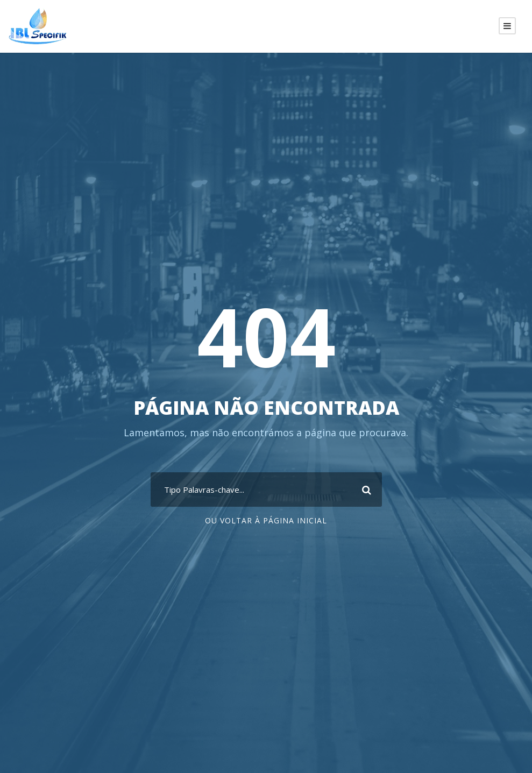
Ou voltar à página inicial (266, 520)
